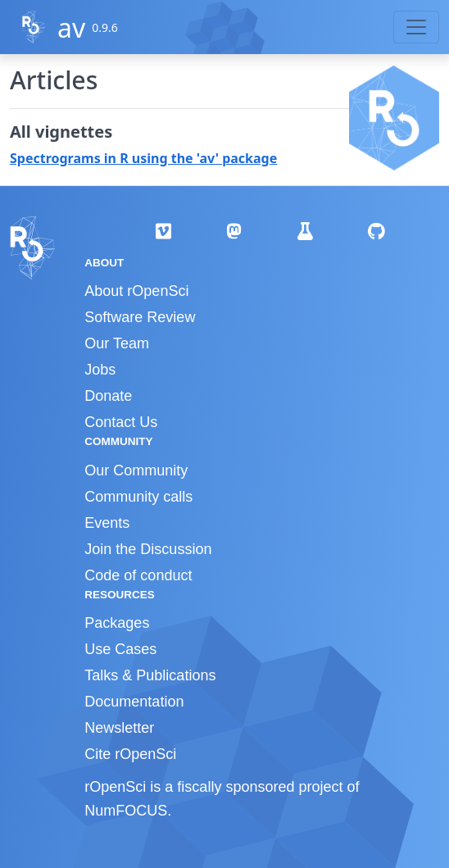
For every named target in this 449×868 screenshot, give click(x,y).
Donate (108, 396)
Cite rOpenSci (130, 754)
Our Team (117, 343)
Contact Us (121, 422)
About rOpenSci (136, 291)
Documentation (134, 702)
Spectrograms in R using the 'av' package (143, 158)
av (71, 27)
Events (107, 523)
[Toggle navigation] (416, 27)
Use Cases (120, 649)
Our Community (136, 470)
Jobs (100, 370)
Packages (117, 623)
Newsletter (119, 728)
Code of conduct (138, 575)
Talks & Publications (150, 675)
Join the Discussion (148, 549)
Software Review (140, 317)
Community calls (138, 497)
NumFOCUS (126, 811)
